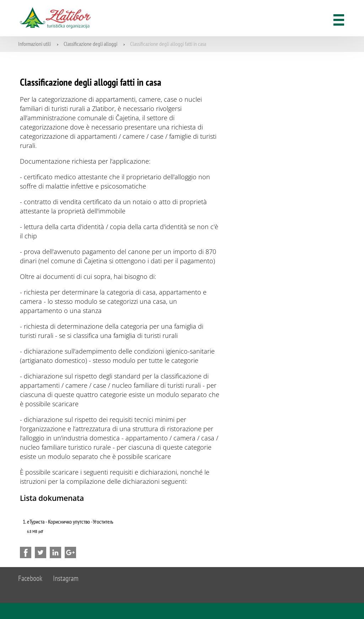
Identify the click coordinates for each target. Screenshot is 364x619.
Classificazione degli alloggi (90, 44)
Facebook (30, 578)
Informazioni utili (34, 44)
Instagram (66, 578)
